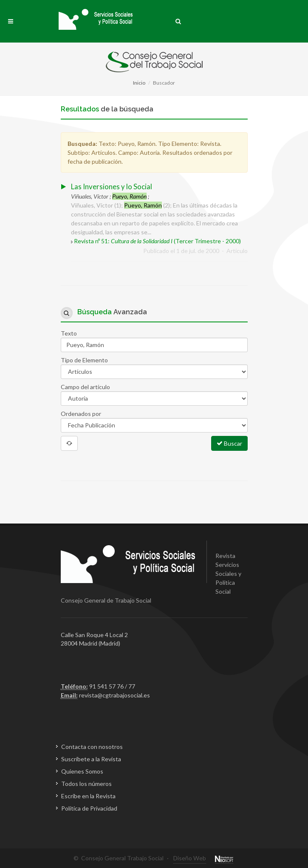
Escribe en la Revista (88, 796)
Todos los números (86, 784)
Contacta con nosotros (92, 747)
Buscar (229, 443)
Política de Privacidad (89, 808)
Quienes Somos (82, 771)
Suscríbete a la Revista (91, 759)
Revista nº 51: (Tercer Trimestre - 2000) (157, 241)
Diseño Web (190, 858)
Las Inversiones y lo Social (112, 186)
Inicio (139, 83)
